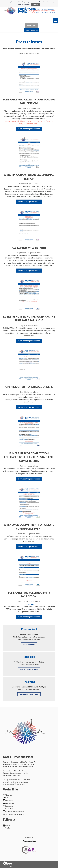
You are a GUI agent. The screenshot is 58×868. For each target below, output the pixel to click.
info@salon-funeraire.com (19, 782)
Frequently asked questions (15, 812)
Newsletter (9, 809)
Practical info (10, 803)
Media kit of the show (29, 669)
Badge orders (10, 806)
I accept (35, 5)
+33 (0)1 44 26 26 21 (18, 784)
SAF (7, 798)
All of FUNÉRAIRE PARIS (29, 694)
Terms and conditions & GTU (15, 814)
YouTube (8, 828)
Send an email (29, 644)
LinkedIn (8, 825)
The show (9, 795)
